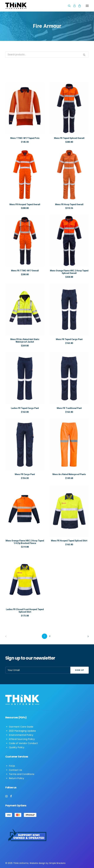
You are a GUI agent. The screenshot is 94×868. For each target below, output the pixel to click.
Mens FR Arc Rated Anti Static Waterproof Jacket (25, 341)
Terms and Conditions (22, 774)
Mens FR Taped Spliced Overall (69, 138)
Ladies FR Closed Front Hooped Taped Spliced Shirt (25, 611)
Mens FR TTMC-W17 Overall (25, 271)
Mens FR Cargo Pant (25, 474)
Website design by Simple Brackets (48, 863)
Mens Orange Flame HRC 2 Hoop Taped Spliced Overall (69, 272)
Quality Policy (17, 747)
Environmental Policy (21, 735)
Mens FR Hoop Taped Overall (69, 204)
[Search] (68, 6)
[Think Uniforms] (30, 6)
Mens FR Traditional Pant (69, 408)
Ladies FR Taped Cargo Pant (25, 408)
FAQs (12, 766)
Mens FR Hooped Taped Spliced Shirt (69, 541)
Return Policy (16, 778)
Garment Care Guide (21, 727)
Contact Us (15, 770)
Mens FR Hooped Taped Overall (25, 204)
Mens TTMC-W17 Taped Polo (25, 138)
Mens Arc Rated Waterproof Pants (69, 474)
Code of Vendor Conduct (23, 743)
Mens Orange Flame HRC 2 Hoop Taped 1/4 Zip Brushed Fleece (25, 542)
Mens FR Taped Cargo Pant (69, 339)
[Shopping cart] (78, 6)
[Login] (73, 6)
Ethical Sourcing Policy (22, 739)
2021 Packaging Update (22, 731)
